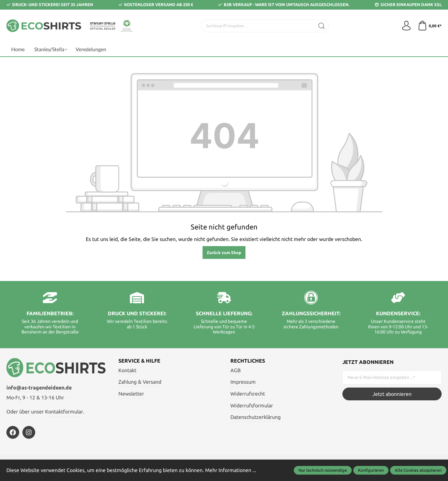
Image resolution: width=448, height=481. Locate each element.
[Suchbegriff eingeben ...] (258, 26)
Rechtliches (248, 361)
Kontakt (127, 370)
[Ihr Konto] (406, 26)
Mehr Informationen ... (231, 470)
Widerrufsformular (252, 405)
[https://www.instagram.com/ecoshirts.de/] (29, 432)
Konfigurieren (371, 470)
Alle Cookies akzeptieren (418, 470)
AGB (236, 370)
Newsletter (131, 394)
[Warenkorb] (430, 26)
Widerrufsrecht (248, 394)
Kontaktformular (64, 412)
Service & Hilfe (139, 361)
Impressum (243, 382)
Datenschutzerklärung (256, 417)
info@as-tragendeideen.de (39, 388)
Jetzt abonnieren (392, 394)
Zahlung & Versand (140, 382)
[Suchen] (322, 26)
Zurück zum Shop (224, 253)
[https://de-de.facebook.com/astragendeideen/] (13, 432)
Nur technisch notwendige (323, 470)
